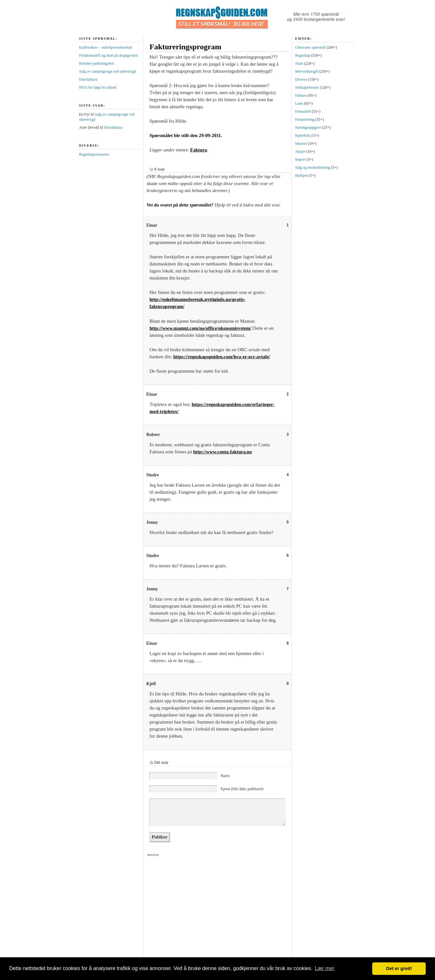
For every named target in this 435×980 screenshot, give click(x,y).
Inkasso (301, 143)
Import (300, 159)
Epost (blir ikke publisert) (242, 789)
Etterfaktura (88, 79)
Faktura (199, 150)
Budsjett (302, 175)
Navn (225, 776)
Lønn (299, 103)
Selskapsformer (307, 87)
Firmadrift (303, 111)
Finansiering (305, 119)
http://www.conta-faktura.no (223, 452)
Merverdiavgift (307, 71)
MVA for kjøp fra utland (98, 87)
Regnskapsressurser (94, 154)
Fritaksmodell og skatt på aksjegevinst (109, 55)
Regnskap (303, 55)
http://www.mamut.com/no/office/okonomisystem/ (200, 328)
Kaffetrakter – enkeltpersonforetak (106, 47)
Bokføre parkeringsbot (96, 63)
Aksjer (300, 151)
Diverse (301, 79)
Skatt (299, 63)
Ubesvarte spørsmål (310, 47)
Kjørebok (302, 135)
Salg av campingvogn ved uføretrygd (108, 71)
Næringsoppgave (308, 127)
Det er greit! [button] (399, 968)
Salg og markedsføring (313, 167)
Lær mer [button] (325, 968)
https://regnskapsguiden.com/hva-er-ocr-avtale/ (222, 357)
